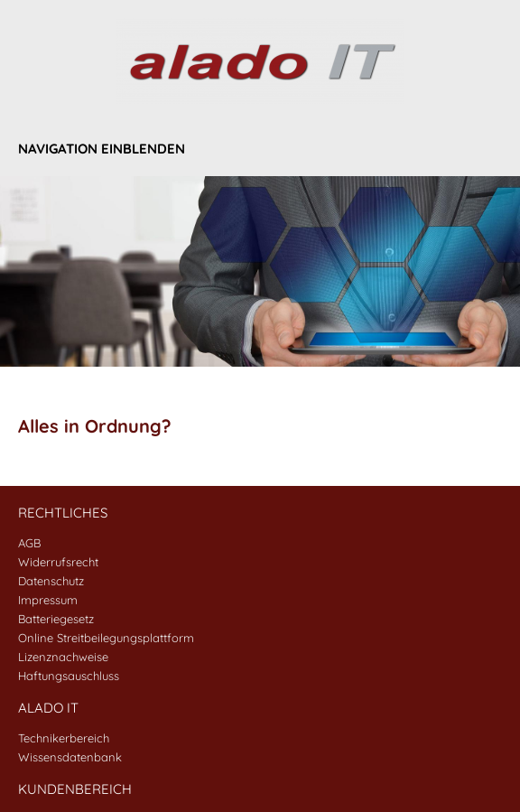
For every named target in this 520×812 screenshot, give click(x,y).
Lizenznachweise (63, 657)
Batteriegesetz (56, 619)
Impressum (48, 600)
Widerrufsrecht (58, 562)
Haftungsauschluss (69, 676)
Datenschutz (51, 581)
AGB (29, 543)
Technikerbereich (64, 738)
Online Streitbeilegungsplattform (106, 638)
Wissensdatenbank (70, 757)
